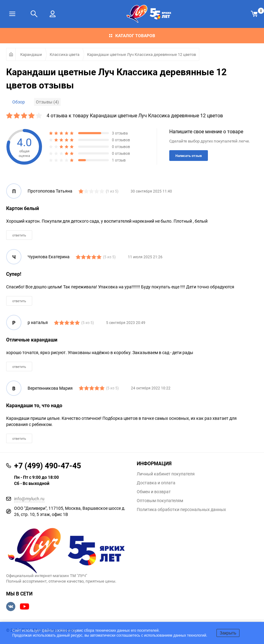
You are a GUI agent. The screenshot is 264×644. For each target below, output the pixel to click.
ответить (19, 235)
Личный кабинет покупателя (166, 474)
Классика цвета (65, 54)
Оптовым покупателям (160, 501)
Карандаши (31, 54)
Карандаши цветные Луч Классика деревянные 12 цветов (142, 54)
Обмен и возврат (154, 492)
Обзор (19, 102)
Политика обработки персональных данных (181, 509)
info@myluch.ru (29, 499)
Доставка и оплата (156, 483)
